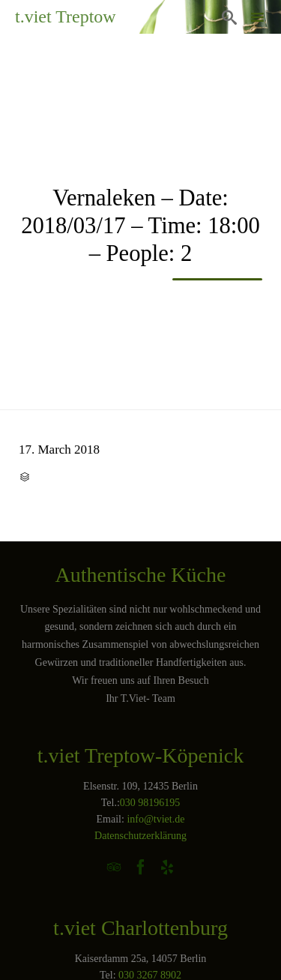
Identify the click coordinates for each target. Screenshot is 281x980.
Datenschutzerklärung (140, 836)
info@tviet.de (155, 819)
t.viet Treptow (66, 16)
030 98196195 (150, 803)
